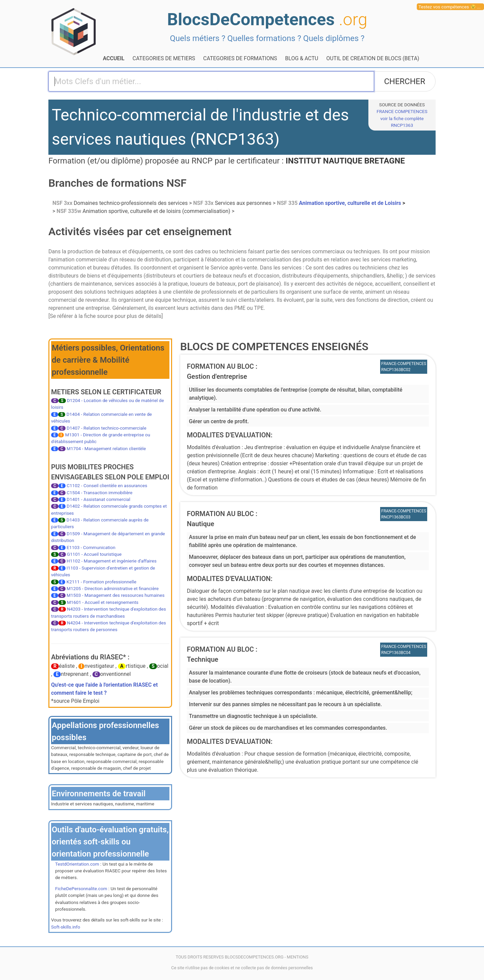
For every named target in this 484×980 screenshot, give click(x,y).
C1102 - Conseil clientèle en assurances (107, 485)
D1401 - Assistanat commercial (98, 499)
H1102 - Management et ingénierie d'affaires (111, 561)
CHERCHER (405, 81)
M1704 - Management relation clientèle (106, 448)
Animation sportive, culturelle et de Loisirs (340, 203)
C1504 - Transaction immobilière (99, 493)
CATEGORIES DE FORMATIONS (240, 58)
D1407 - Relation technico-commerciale (106, 428)
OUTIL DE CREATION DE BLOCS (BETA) (373, 58)
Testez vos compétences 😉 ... (450, 7)
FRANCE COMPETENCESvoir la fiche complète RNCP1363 (402, 118)
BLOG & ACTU (301, 58)
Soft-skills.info (66, 927)
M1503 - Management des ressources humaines (115, 595)
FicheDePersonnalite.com (81, 888)
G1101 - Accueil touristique (94, 554)
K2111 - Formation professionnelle (102, 582)
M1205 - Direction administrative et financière (113, 588)
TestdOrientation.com (77, 864)
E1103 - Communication (91, 547)
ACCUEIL (114, 58)
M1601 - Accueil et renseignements (103, 602)
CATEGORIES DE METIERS (164, 58)
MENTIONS (297, 957)
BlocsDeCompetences (267, 19)
